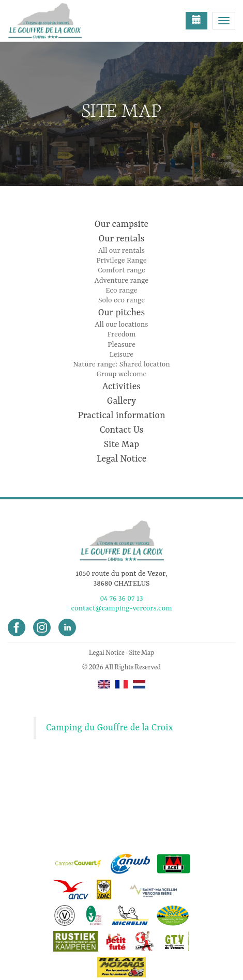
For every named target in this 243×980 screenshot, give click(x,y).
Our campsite (121, 224)
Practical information (121, 416)
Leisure (121, 355)
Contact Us (122, 430)
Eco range (121, 290)
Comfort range (121, 270)
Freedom (122, 334)
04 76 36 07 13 (121, 599)
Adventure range (121, 281)
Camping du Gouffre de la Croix (110, 728)
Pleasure (121, 345)
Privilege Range (121, 261)
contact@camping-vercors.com (121, 608)
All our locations (121, 325)
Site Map (121, 445)
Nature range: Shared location (121, 364)
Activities (121, 387)
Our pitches (121, 313)
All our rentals (121, 251)
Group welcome (122, 374)
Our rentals (122, 239)
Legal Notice (122, 459)
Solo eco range (121, 300)
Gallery (121, 401)
